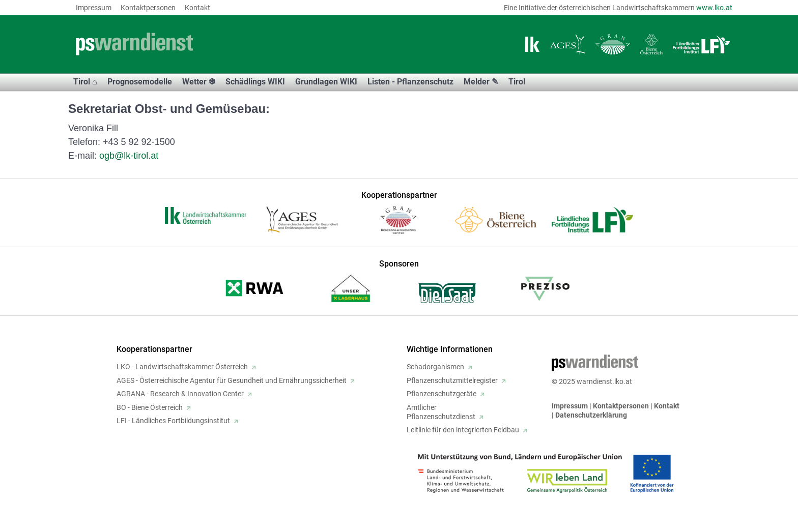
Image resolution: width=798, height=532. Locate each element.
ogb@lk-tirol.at (129, 156)
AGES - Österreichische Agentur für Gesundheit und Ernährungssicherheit (232, 380)
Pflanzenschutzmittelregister (452, 380)
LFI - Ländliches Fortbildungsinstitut (173, 421)
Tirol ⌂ (85, 82)
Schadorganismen (435, 367)
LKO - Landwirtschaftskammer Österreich (182, 367)
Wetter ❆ (199, 82)
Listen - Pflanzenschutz (410, 82)
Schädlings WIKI (255, 82)
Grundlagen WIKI (326, 82)
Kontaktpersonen (148, 8)
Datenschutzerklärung (591, 415)
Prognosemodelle (140, 82)
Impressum (94, 8)
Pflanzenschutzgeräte (441, 394)
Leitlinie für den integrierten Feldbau (463, 430)
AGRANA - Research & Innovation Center (180, 394)
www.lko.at (714, 8)
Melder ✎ (481, 82)
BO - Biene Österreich (150, 407)
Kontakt (197, 8)
